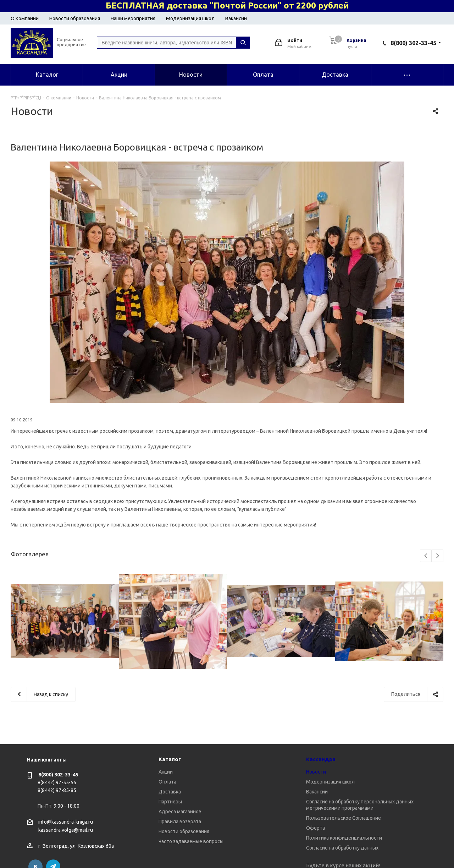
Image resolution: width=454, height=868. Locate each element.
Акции (166, 772)
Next (438, 556)
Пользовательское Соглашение (344, 818)
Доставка (170, 792)
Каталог (170, 759)
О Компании (25, 18)
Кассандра (321, 759)
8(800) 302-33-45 (413, 43)
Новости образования (75, 18)
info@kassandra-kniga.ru (66, 822)
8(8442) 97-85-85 (57, 790)
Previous (426, 556)
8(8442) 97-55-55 (57, 782)
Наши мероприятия (133, 18)
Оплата (167, 782)
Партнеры (170, 802)
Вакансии (236, 18)
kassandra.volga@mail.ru (66, 830)
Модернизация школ (190, 18)
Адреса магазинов (180, 812)
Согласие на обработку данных (342, 848)
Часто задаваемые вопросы (191, 841)
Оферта (315, 828)
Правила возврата (180, 821)
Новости (316, 772)
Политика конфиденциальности (344, 838)
